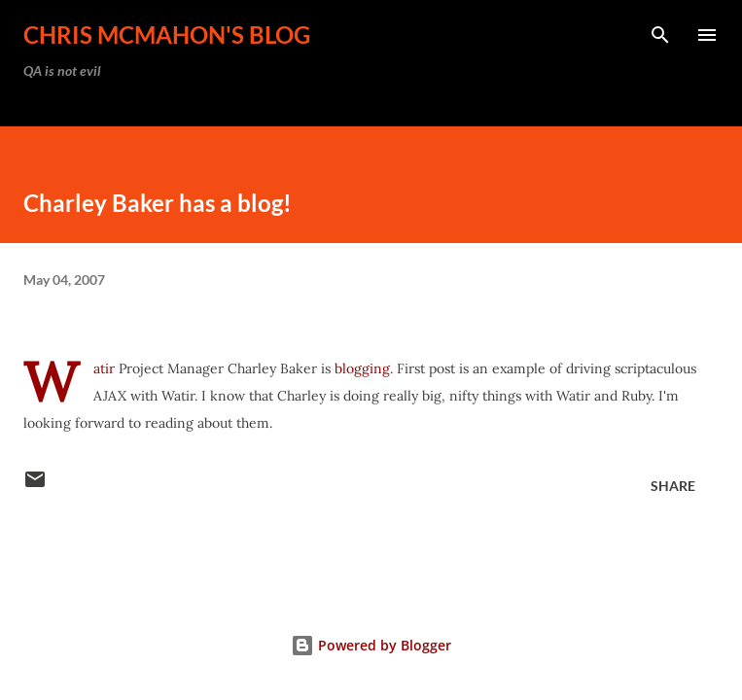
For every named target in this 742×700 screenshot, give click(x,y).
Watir (104, 368)
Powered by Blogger (371, 645)
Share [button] (673, 486)
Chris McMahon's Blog (167, 35)
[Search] (660, 35)
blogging (362, 368)
